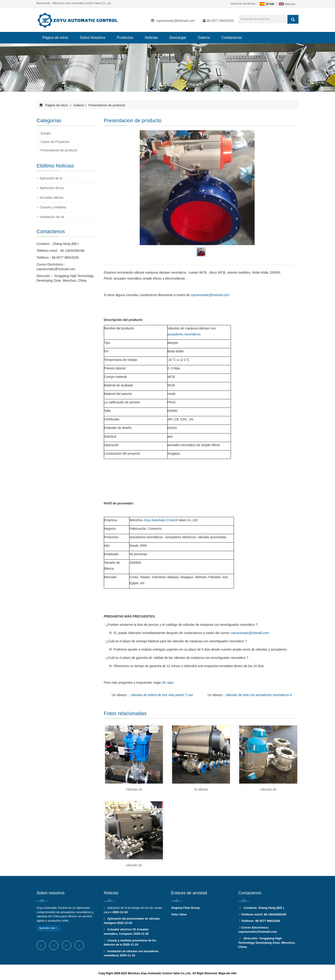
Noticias (151, 38)
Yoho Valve (179, 914)
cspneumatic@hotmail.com (175, 21)
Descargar (178, 38)
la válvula (201, 789)
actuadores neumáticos (184, 334)
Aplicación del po (52, 188)
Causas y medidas (53, 207)
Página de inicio (55, 38)
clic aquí (168, 683)
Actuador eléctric (52, 198)
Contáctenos (232, 38)
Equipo (46, 133)
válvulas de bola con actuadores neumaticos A (259, 695)
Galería (204, 38)
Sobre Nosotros (92, 38)
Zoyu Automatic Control (161, 520)
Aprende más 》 (49, 928)
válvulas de (268, 789)
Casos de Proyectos (55, 142)
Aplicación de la (51, 178)
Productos (125, 38)
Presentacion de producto (106, 105)
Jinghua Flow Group (185, 908)
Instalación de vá (52, 217)
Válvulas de (134, 789)
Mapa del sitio (227, 973)
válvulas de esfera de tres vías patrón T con (161, 695)
